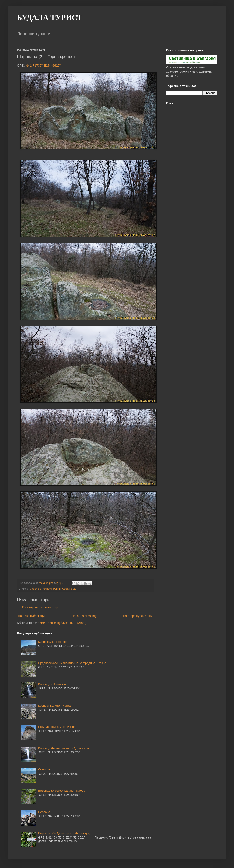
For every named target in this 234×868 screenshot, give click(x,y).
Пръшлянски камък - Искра (57, 727)
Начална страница (85, 616)
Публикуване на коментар (40, 607)
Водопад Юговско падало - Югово (62, 791)
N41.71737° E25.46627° (43, 65)
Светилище (69, 589)
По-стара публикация (138, 616)
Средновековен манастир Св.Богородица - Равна (72, 663)
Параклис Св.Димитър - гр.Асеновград (65, 833)
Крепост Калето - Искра (54, 706)
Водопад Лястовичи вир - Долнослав (63, 748)
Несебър (44, 812)
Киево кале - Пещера (53, 642)
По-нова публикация (32, 616)
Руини (57, 589)
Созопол (44, 769)
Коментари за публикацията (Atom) (62, 623)
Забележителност (41, 589)
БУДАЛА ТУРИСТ (50, 18)
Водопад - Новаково (52, 684)
